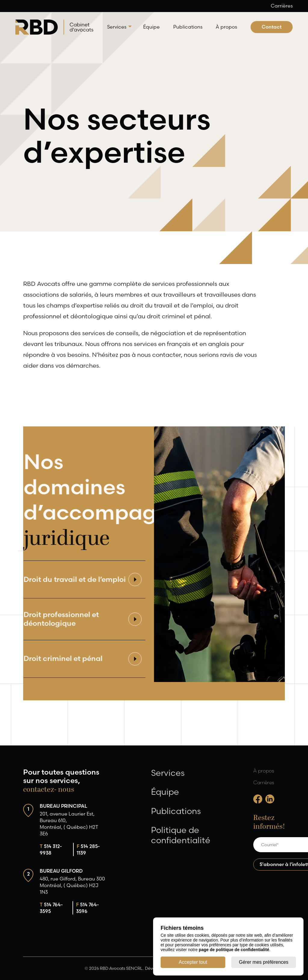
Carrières (282, 6)
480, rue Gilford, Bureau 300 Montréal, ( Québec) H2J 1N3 (72, 885)
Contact (272, 27)
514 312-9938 (51, 849)
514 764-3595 (51, 908)
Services (117, 27)
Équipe (151, 27)
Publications (188, 27)
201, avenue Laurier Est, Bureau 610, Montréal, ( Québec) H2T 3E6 (69, 824)
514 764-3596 (88, 908)
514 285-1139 (88, 849)
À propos (226, 27)
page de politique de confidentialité (234, 950)
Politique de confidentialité (181, 835)
